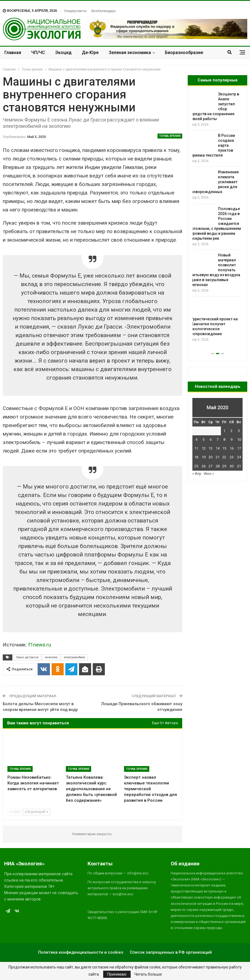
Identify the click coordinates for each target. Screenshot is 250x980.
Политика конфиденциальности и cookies (81, 952)
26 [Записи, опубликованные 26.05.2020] (204, 466)
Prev (15, 812)
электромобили (74, 657)
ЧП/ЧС (38, 53)
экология (51, 657)
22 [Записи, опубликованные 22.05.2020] (224, 457)
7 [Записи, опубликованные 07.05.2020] (217, 440)
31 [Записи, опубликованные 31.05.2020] (239, 466)
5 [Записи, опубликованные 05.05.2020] (203, 440)
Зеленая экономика (130, 53)
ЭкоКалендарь (103, 11)
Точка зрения (170, 136)
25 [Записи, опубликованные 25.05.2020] (196, 466)
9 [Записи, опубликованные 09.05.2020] (231, 440)
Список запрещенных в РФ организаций (171, 952)
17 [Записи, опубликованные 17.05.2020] (239, 448)
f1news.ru (40, 645)
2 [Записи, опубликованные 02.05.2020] (231, 431)
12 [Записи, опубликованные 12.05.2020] (204, 448)
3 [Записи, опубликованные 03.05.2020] (239, 431)
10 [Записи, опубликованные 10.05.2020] (239, 440)
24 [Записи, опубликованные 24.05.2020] (239, 457)
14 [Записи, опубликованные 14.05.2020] (218, 448)
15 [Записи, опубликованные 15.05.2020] (224, 448)
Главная (13, 53)
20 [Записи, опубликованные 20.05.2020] (210, 457)
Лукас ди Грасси (27, 657)
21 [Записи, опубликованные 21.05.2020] (218, 457)
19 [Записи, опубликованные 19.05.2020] (204, 457)
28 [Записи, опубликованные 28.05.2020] (218, 466)
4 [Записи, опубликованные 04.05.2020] (196, 440)
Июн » (209, 474)
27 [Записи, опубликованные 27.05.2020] (210, 466)
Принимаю (117, 974)
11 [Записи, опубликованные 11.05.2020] (196, 448)
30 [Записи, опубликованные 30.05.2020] (232, 466)
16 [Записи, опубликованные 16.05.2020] (232, 448)
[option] (217, 217)
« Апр (197, 474)
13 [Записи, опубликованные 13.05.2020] (210, 448)
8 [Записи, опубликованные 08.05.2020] (224, 440)
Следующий (36, 812)
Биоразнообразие (184, 53)
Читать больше (148, 974)
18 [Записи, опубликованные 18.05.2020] (196, 457)
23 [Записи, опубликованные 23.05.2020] (232, 457)
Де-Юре (90, 53)
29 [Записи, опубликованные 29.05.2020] (224, 466)
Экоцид (63, 53)
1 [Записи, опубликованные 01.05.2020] (224, 431)
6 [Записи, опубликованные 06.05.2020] (211, 440)
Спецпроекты (75, 11)
